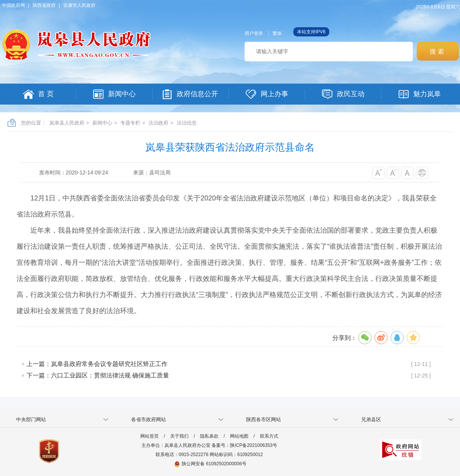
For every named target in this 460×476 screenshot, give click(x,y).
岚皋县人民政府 (67, 123)
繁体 (277, 33)
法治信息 (187, 123)
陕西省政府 (44, 5)
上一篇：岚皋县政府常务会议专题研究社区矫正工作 (97, 364)
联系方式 (269, 436)
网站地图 (239, 436)
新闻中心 (102, 123)
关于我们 (179, 436)
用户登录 (254, 33)
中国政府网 (13, 5)
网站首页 (149, 436)
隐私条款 (209, 436)
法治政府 (158, 123)
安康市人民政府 (79, 5)
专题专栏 (130, 123)
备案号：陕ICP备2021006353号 (244, 445)
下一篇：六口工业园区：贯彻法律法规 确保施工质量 (98, 375)
